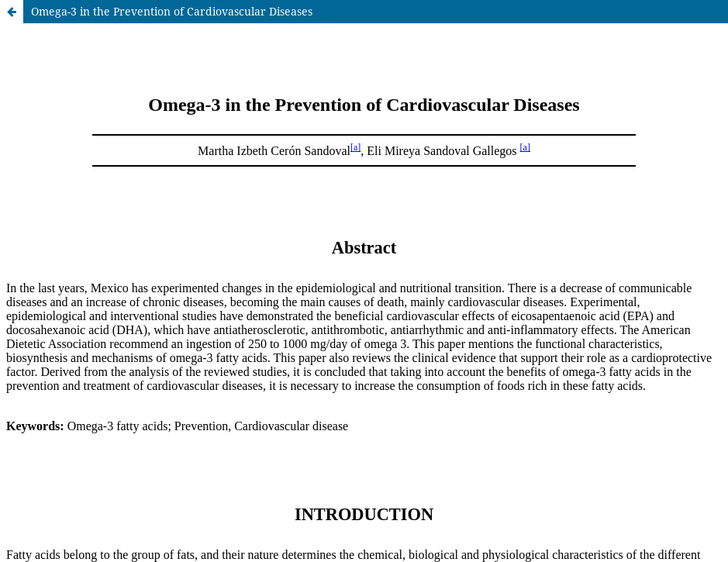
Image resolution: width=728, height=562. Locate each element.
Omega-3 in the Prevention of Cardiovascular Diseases (172, 11)
